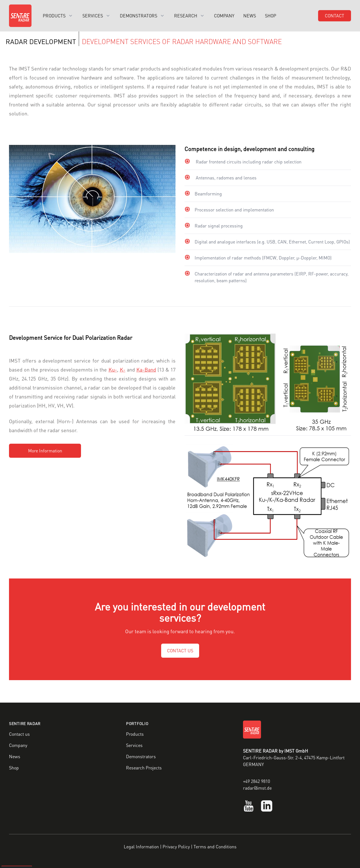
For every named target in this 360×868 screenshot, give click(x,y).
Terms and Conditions (215, 847)
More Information (45, 451)
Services (134, 745)
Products (135, 734)
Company (224, 16)
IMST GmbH (296, 751)
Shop (271, 16)
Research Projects (144, 768)
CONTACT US (180, 651)
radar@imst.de (257, 788)
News (250, 16)
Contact (335, 16)
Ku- (113, 369)
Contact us (19, 734)
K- (123, 369)
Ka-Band (146, 369)
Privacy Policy (176, 847)
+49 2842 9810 (256, 781)
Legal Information (141, 847)
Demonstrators (141, 756)
